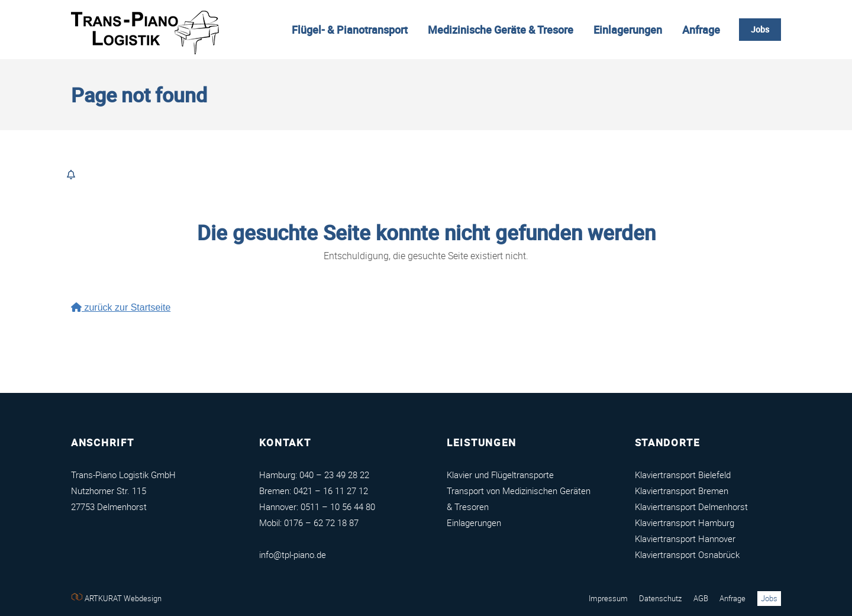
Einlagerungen (474, 523)
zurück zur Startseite (121, 307)
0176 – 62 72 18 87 (321, 523)
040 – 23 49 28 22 (334, 475)
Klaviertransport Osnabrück (687, 554)
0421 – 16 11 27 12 (331, 491)
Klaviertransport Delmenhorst (691, 507)
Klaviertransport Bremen (682, 491)
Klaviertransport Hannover (685, 538)
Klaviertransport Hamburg (685, 523)
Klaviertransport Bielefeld (683, 475)
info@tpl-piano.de (293, 554)
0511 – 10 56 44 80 (338, 507)
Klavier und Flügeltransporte (500, 475)
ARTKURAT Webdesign (116, 598)
